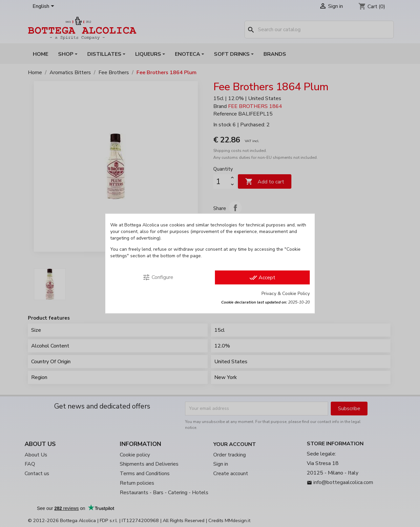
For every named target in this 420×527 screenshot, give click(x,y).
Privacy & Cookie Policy (286, 294)
